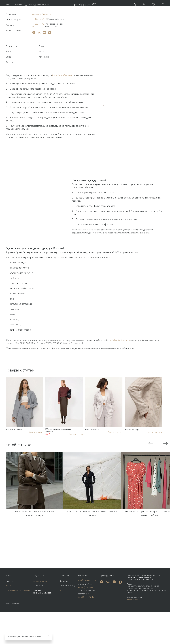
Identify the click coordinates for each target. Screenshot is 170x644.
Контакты (64, 613)
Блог (47, 5)
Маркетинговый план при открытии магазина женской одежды (34, 596)
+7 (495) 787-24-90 (86, 619)
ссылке (38, 637)
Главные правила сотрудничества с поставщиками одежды (92, 596)
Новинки (10, 5)
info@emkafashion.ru (87, 612)
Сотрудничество (37, 5)
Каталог (19, 5)
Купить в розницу (67, 618)
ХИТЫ (8, 618)
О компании (38, 618)
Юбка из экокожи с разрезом (58, 511)
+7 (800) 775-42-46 (86, 629)
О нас (25, 5)
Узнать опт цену (36, 514)
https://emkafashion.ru (63, 75)
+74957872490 (133, 631)
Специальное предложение (18, 622)
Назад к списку (11, 42)
